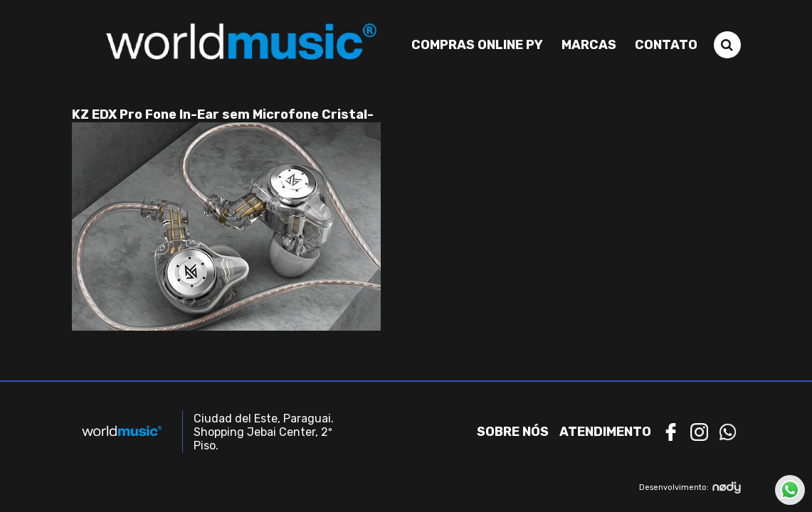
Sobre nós (513, 432)
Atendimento (605, 432)
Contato (666, 45)
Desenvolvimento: (690, 487)
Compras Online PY (477, 45)
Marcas (589, 45)
